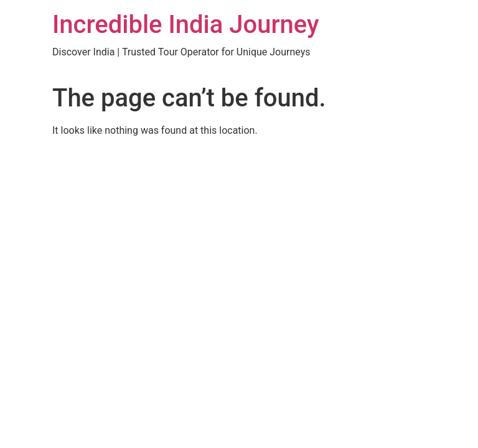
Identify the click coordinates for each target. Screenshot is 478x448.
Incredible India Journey (186, 25)
